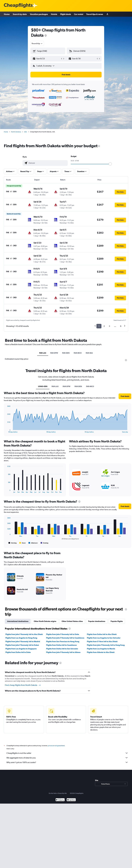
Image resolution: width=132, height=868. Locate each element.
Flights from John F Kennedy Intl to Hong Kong (106, 645)
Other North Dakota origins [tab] (45, 621)
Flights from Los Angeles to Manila (101, 649)
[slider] (110, 164)
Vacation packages (39, 14)
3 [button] (109, 326)
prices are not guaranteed (56, 746)
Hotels (54, 14)
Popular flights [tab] (117, 621)
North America (16, 132)
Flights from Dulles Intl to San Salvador (62, 649)
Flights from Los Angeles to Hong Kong (21, 638)
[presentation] (46, 35)
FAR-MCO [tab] (78, 353)
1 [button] (99, 326)
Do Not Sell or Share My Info (58, 793)
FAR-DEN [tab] (66, 353)
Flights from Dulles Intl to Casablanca (61, 645)
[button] (47, 59)
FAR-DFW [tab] (54, 353)
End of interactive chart (6, 431)
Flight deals (66, 14)
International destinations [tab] (18, 621)
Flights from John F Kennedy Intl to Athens (63, 652)
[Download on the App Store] (71, 800)
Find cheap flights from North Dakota (23, 685)
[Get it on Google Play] (60, 800)
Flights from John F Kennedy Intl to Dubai (22, 645)
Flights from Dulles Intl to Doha (18, 652)
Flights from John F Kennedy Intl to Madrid (23, 641)
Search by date (20, 14)
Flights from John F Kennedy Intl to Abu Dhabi (24, 634)
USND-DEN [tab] (43, 386)
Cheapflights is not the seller (67, 753)
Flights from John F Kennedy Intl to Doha (63, 634)
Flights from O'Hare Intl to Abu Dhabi (102, 641)
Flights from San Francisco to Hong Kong (63, 641)
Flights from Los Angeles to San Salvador (104, 638)
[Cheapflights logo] (18, 6)
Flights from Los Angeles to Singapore (21, 649)
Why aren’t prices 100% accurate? (67, 762)
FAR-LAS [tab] (43, 353)
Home (7, 14)
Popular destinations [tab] (97, 621)
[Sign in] (107, 14)
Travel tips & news (95, 14)
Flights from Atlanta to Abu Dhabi (101, 652)
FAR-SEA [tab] (89, 353)
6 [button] (121, 326)
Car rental (79, 14)
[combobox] (37, 43)
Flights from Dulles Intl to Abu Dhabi (102, 634)
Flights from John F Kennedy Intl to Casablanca (65, 638)
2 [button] (104, 326)
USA (25, 132)
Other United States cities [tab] (72, 621)
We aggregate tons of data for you (67, 758)
